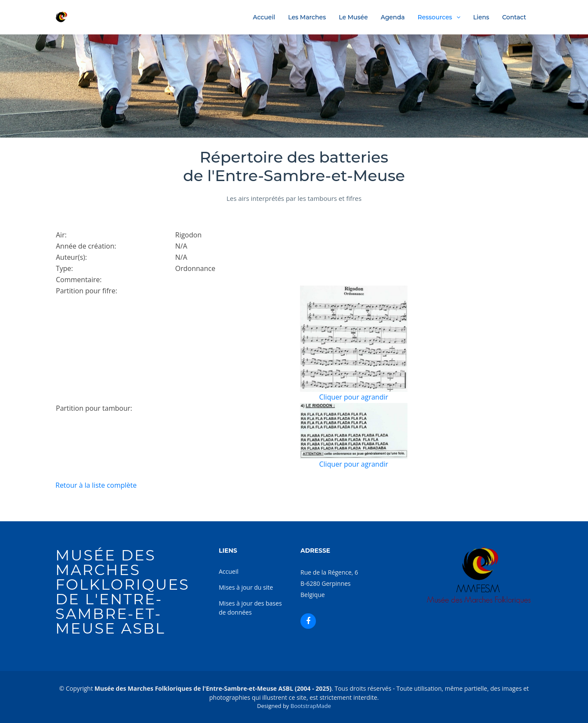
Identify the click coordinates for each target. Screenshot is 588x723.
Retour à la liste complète (96, 485)
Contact (514, 17)
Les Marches (307, 17)
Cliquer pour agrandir (354, 397)
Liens (481, 17)
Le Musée (353, 17)
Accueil (264, 17)
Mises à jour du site (246, 587)
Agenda (393, 17)
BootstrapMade (311, 706)
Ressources (435, 17)
